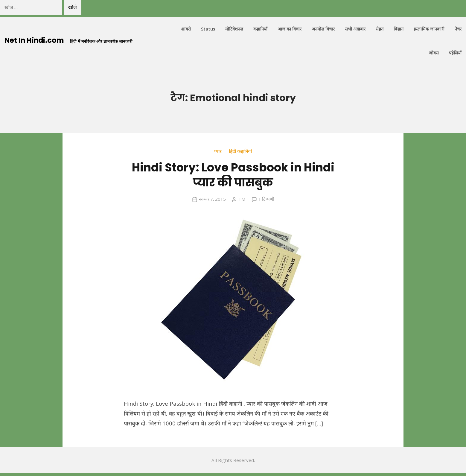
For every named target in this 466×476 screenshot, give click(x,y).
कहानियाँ (260, 29)
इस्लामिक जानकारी (429, 29)
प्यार (218, 151)
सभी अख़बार (355, 29)
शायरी (186, 29)
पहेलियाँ (455, 53)
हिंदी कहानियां (240, 151)
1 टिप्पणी (266, 199)
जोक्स (434, 53)
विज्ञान (399, 29)
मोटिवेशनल (234, 29)
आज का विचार (290, 29)
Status (208, 29)
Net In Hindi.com (35, 40)
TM (242, 199)
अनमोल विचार (323, 29)
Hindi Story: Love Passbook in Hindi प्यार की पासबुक (233, 175)
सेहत (380, 29)
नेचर (458, 29)
